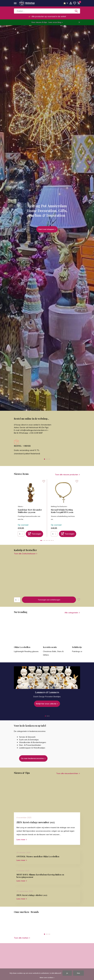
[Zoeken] (47, 11)
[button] (44, 459)
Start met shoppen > (47, 229)
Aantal (17, 600)
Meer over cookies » (47, 977)
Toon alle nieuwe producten (67, 475)
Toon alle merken (22, 938)
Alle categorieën (71, 613)
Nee (78, 973)
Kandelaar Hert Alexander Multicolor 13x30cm (30, 511)
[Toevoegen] (34, 534)
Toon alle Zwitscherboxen (26, 554)
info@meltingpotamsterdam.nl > (34, 430)
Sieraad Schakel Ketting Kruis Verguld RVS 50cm (62, 511)
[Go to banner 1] (47, 687)
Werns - (21, 506)
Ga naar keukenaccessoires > (33, 758)
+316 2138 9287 (36, 433)
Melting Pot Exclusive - (59, 506)
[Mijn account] (71, 3)
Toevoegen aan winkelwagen (49, 600)
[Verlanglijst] (75, 3)
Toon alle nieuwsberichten (67, 773)
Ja (67, 973)
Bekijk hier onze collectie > (47, 704)
